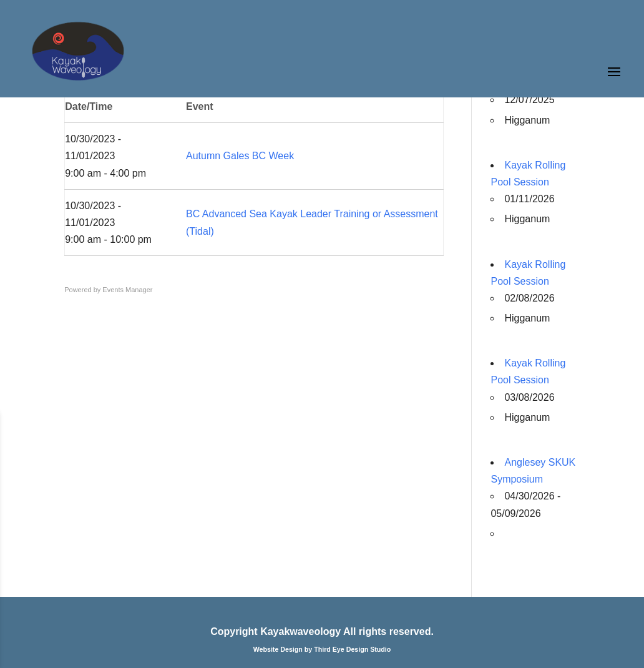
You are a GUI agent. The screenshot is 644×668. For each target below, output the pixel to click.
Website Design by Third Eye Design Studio (322, 649)
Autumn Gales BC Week (240, 156)
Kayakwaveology (300, 631)
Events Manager (127, 290)
